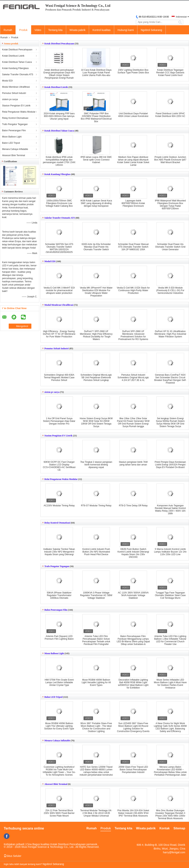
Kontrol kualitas (101, 30)
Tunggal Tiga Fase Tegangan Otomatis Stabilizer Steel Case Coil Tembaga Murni (170, 595)
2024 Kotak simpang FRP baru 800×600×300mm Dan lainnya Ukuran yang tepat (59, 116)
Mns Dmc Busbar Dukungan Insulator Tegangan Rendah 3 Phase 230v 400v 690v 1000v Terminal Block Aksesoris (170, 814)
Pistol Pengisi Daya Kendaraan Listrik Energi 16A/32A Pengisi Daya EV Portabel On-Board (170, 465)
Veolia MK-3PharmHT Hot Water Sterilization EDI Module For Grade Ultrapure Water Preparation (96, 292)
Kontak (165, 828)
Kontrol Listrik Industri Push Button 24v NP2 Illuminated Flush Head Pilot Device (96, 552)
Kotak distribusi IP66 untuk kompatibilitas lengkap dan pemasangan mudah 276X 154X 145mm (59, 161)
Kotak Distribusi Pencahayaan (17, 50)
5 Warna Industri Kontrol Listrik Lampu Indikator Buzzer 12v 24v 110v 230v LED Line (170, 552)
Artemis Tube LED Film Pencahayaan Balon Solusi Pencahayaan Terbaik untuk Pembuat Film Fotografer (96, 640)
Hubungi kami (126, 30)
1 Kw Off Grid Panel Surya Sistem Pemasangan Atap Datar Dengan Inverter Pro (59, 421)
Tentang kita (55, 30)
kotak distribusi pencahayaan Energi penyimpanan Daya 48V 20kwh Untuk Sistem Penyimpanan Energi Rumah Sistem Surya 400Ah (59, 75)
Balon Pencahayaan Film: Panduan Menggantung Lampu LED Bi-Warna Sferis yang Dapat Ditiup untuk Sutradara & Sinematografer (133, 642)
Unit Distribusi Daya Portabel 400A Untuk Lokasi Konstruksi (133, 115)
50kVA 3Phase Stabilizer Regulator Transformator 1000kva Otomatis (59, 595)
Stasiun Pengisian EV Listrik (16, 106)
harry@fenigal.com (174, 852)
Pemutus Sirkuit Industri (14, 93)
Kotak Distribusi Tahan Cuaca (17, 62)
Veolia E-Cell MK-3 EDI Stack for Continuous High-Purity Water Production (133, 290)
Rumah (8, 30)
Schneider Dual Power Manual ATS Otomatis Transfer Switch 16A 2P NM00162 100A (133, 247)
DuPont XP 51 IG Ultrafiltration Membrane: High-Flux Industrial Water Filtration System (170, 334)
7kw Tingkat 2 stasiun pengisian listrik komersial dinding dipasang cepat (96, 465)
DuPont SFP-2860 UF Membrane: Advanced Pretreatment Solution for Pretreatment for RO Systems (133, 335)
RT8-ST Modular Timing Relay (96, 506)
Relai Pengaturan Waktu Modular (19, 112)
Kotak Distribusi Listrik (13, 56)
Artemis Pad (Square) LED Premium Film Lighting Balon (59, 638)
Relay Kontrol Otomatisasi (15, 118)
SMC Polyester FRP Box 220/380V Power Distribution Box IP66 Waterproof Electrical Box (96, 117)
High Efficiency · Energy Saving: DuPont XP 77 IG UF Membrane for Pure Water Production (59, 334)
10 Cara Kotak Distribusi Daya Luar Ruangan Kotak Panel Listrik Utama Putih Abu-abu (96, 73)
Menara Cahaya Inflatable (15, 149)
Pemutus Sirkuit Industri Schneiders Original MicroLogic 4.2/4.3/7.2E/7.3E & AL (133, 378)
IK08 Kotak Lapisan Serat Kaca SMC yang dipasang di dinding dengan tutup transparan (96, 203)
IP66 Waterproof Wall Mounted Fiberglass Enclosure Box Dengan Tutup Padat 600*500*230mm (170, 205)
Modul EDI (7, 81)
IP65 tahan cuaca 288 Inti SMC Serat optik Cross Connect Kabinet (96, 160)
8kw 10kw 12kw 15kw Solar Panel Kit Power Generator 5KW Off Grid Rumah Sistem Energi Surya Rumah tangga (133, 422)
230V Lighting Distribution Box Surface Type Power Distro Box (133, 71)
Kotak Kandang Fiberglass (15, 68)
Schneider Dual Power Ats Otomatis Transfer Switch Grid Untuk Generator (170, 247)
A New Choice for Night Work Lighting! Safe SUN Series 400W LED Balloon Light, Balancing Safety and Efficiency (170, 727)
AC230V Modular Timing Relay (59, 506)
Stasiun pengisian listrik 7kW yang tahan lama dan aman (133, 463)
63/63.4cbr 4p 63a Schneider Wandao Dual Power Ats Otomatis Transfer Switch (96, 247)
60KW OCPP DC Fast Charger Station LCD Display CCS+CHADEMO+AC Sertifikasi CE (59, 466)
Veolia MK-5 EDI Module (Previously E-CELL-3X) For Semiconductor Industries (170, 290)
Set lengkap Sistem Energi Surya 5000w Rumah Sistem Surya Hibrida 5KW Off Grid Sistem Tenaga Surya (170, 422)
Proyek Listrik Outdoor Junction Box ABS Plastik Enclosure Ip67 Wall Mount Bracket (170, 160)
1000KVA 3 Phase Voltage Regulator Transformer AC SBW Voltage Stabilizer (96, 595)
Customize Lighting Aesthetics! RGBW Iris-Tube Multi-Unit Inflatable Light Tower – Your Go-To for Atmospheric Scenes (59, 771)
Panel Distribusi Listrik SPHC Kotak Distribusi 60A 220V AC (170, 115)
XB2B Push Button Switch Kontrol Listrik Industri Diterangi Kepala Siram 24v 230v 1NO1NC (133, 553)
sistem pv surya (10, 99)
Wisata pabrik (78, 30)
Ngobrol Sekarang (151, 30)
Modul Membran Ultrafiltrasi (16, 87)
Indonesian (181, 17)
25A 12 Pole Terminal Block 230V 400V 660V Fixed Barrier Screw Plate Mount (59, 813)
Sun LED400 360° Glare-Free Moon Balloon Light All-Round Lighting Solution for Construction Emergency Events (133, 727)
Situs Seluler (13, 856)
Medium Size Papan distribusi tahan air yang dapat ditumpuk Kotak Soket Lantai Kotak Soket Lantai (133, 161)
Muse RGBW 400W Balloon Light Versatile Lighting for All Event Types (96, 682)
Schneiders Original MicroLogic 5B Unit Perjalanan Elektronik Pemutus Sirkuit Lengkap (96, 378)
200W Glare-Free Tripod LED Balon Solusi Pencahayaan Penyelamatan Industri (133, 770)
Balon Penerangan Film (14, 130)
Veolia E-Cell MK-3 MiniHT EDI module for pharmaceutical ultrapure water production (59, 290)
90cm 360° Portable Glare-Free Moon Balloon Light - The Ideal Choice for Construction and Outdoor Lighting (96, 727)
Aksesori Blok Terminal (14, 155)
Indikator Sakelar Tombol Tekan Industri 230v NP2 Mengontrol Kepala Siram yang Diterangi (59, 552)
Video (38, 30)
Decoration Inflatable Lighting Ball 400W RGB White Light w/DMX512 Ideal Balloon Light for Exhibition (133, 684)
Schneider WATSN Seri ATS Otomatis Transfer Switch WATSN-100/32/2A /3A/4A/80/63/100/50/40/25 (59, 248)
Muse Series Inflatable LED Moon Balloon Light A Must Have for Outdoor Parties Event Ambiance (170, 684)
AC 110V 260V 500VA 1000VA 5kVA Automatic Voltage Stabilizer (133, 595)
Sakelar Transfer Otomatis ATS (18, 74)
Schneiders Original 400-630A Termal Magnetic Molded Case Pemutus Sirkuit (59, 378)
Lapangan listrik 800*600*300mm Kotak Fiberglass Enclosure (133, 203)
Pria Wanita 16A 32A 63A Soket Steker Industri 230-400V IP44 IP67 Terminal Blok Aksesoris (133, 813)
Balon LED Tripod (11, 143)
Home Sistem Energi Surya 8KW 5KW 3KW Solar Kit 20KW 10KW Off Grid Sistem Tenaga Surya (96, 422)
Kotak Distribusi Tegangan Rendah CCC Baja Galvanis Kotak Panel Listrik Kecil (170, 73)
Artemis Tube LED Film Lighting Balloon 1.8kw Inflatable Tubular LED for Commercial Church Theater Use (170, 640)
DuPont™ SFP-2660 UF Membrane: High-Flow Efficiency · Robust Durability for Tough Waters (96, 335)
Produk (23, 30)
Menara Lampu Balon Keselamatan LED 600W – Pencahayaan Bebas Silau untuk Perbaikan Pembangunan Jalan (170, 771)
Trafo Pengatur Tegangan (15, 124)
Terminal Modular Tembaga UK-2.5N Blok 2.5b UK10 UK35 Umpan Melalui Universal (96, 813)
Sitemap (179, 828)
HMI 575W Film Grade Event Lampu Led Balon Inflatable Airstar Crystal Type (59, 682)
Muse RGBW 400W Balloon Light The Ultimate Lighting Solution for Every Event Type (59, 726)
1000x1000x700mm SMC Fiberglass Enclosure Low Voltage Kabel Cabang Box (59, 203)
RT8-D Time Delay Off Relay (133, 506)
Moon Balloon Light (12, 137)
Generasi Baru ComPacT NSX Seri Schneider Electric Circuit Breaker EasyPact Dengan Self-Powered (170, 379)
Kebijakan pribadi (14, 844)
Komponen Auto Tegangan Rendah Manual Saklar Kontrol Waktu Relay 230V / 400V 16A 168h (170, 510)
